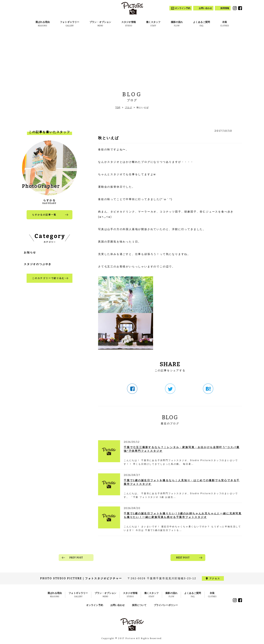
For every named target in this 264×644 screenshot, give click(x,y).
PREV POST (76, 558)
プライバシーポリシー (166, 605)
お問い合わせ (118, 605)
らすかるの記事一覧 (44, 215)
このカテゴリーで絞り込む (48, 278)
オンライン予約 (95, 605)
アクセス (215, 579)
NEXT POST (183, 558)
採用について (139, 605)
